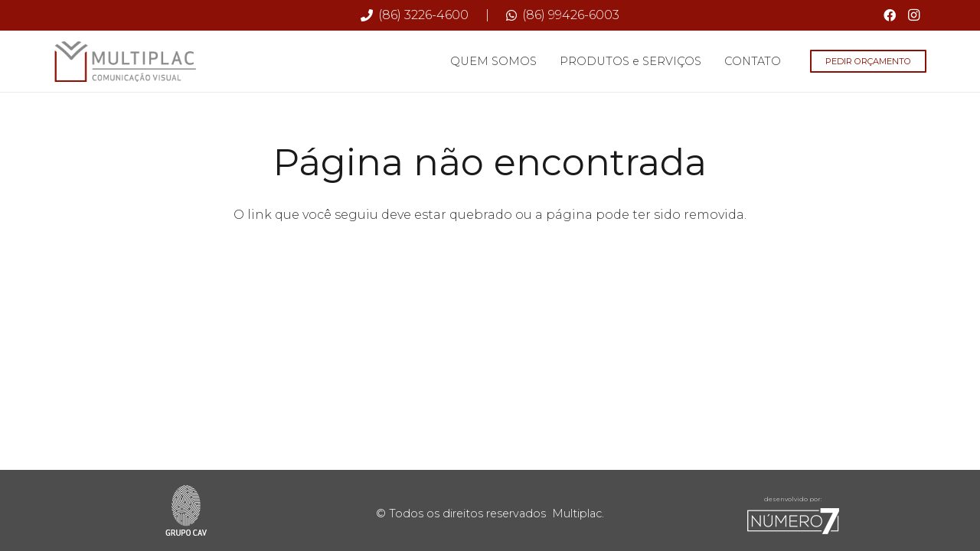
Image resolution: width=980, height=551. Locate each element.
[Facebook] (890, 15)
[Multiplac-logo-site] (126, 62)
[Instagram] (914, 15)
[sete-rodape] (793, 521)
